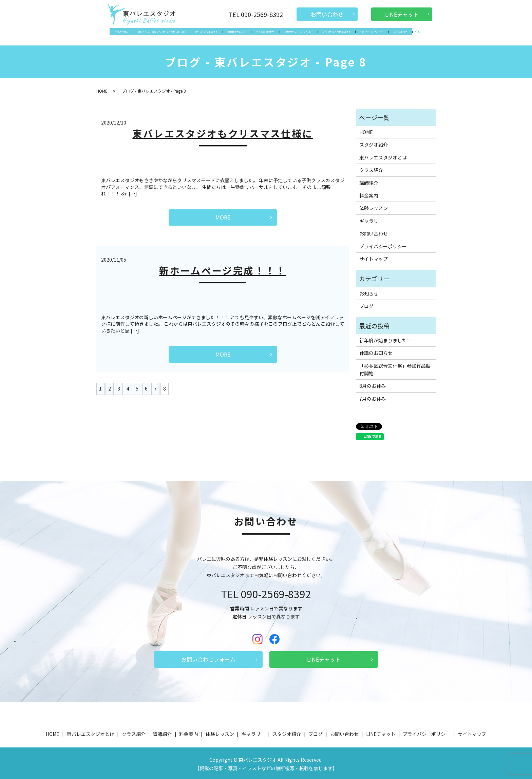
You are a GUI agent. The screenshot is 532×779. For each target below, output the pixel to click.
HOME (129, 35)
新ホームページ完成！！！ (223, 268)
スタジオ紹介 (333, 35)
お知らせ (369, 291)
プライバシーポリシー (383, 244)
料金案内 (265, 35)
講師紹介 (239, 35)
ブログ (393, 35)
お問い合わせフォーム (208, 657)
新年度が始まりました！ (385, 338)
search (409, 36)
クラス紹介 (210, 35)
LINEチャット (402, 14)
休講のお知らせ (376, 351)
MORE (223, 215)
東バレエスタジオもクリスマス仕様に (223, 131)
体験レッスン (297, 35)
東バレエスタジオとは (167, 35)
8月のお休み (373, 384)
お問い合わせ (327, 14)
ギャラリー (366, 35)
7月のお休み (373, 397)
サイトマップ (374, 257)
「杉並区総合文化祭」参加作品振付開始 (395, 367)
